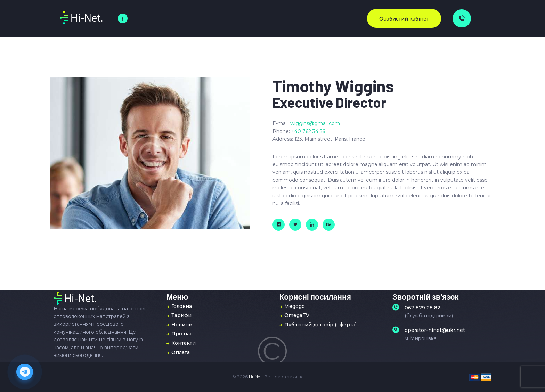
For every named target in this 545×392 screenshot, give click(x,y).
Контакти (184, 343)
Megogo (295, 306)
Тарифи (181, 315)
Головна (182, 306)
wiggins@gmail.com (315, 123)
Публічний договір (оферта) (320, 325)
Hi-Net (255, 377)
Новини (182, 325)
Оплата (181, 352)
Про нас (182, 334)
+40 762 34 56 (308, 131)
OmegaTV (297, 315)
